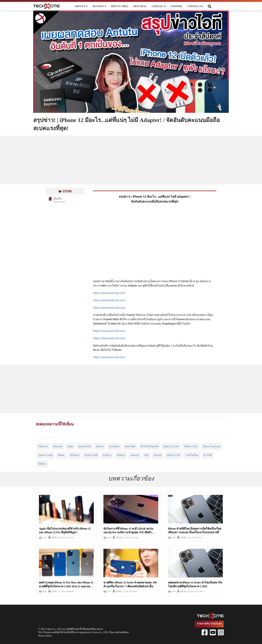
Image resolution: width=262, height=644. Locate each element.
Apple (70, 446)
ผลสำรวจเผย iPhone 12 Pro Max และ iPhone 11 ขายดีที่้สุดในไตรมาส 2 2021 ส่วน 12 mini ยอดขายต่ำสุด (66, 586)
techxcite (135, 455)
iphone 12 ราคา (171, 446)
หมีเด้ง (53, 537)
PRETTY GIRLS (120, 6)
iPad (146, 455)
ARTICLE (81, 6)
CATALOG (159, 6)
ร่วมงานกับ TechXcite (209, 623)
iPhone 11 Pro (174, 455)
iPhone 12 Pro (191, 446)
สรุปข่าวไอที (91, 455)
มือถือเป (42, 464)
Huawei (100, 446)
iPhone (61, 455)
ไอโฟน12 (75, 455)
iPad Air (158, 455)
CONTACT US (195, 6)
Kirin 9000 (130, 446)
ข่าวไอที (208, 455)
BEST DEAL (140, 6)
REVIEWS (99, 6)
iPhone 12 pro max (212, 446)
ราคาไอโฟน (192, 455)
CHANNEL (177, 6)
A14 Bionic (114, 446)
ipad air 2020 (85, 446)
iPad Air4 (58, 446)
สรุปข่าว (107, 455)
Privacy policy (45, 636)
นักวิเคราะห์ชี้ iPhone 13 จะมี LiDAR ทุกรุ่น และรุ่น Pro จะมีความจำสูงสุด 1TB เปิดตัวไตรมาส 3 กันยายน (128, 532)
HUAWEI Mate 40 (149, 446)
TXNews (121, 455)
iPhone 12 (43, 446)
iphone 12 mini (46, 455)
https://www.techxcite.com (109, 293)
